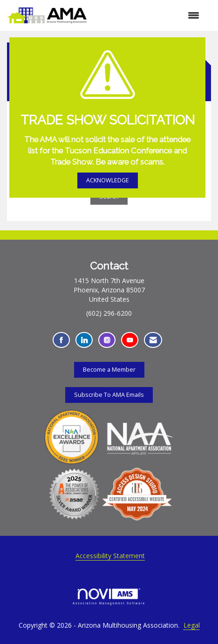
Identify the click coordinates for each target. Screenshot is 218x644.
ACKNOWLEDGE (108, 180)
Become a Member (109, 370)
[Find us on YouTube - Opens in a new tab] (130, 340)
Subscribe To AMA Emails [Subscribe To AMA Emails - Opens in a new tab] (109, 395)
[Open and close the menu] (148, 15)
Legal (192, 625)
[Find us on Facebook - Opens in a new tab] (61, 340)
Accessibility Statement (110, 556)
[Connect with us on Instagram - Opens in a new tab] (107, 340)
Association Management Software (109, 597)
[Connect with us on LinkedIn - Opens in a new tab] (84, 340)
